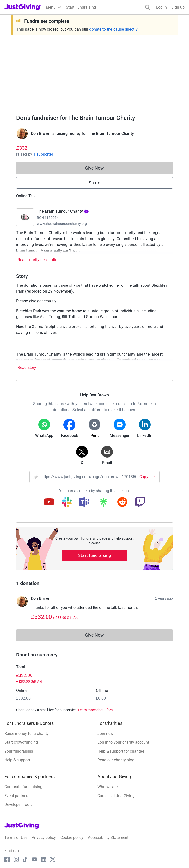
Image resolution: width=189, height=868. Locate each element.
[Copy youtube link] (49, 502)
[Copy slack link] (67, 502)
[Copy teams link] (84, 502)
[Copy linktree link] (103, 504)
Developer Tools (18, 804)
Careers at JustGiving (116, 796)
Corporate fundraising (23, 787)
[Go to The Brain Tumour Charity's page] (25, 217)
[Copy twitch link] (140, 502)
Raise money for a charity (27, 733)
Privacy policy (44, 837)
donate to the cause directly (113, 29)
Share (94, 183)
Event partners (17, 796)
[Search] (148, 7)
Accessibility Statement (108, 837)
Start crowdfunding (21, 742)
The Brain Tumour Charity (63, 211)
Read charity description (39, 260)
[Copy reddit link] (122, 502)
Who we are (108, 787)
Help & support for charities (121, 751)
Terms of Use (16, 837)
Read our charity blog (116, 760)
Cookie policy (72, 837)
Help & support (17, 760)
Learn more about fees (95, 710)
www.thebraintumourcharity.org (62, 224)
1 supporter (43, 154)
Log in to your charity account (123, 742)
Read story (27, 367)
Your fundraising (19, 751)
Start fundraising (94, 555)
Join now (105, 733)
